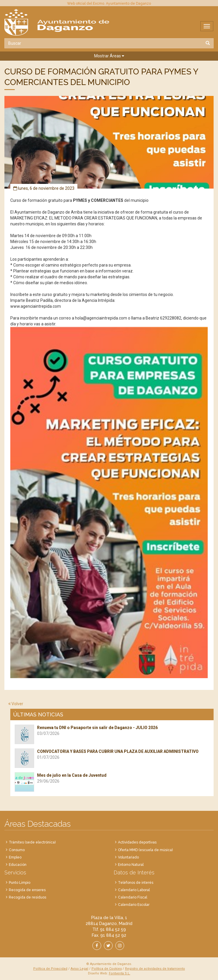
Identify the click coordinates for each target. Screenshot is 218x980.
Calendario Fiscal (133, 897)
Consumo (17, 850)
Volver (16, 704)
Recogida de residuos (28, 897)
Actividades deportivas (137, 842)
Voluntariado (128, 857)
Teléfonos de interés (136, 883)
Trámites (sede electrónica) (32, 842)
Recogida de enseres (27, 890)
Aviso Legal (79, 969)
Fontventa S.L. (120, 973)
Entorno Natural (131, 865)
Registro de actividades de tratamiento (155, 969)
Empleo (15, 857)
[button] (109, 56)
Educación (18, 865)
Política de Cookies (107, 969)
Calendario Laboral (134, 890)
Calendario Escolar (134, 905)
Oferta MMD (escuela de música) (145, 850)
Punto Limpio (20, 883)
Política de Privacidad (50, 969)
